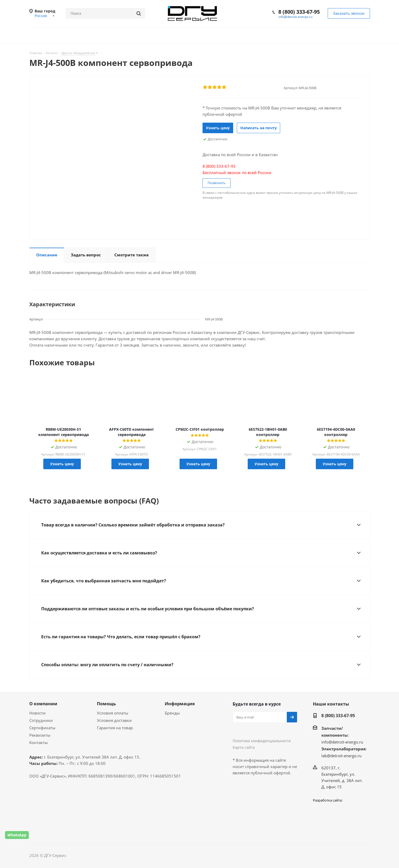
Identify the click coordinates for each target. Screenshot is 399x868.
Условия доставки (114, 720)
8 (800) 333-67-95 (299, 12)
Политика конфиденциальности (262, 741)
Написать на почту (259, 128)
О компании (43, 704)
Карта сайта (244, 747)
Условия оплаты (113, 713)
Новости (37, 713)
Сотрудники (41, 720)
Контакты (39, 742)
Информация (180, 704)
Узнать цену (218, 128)
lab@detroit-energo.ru (341, 756)
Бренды (172, 713)
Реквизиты (40, 735)
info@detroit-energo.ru (295, 17)
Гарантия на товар (115, 728)
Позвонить (217, 183)
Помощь (106, 704)
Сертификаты (42, 728)
